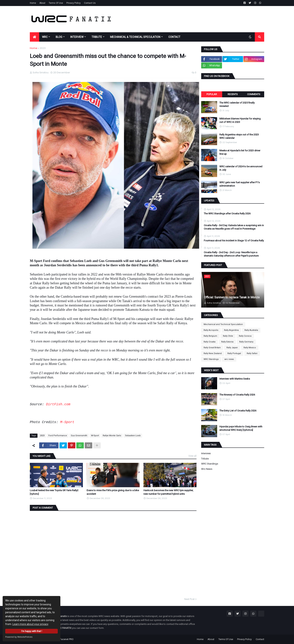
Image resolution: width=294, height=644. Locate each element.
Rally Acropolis (211, 330)
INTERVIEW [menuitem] (77, 37)
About (42, 3)
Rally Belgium (210, 336)
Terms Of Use (56, 3)
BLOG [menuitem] (59, 37)
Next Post (189, 599)
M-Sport (67, 422)
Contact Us (90, 3)
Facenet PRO (67, 639)
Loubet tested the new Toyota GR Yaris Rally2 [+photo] (54, 492)
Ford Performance (58, 436)
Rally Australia (251, 330)
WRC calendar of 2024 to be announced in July (241, 168)
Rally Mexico (250, 348)
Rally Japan (232, 348)
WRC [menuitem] (45, 37)
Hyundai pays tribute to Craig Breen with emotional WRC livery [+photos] (241, 428)
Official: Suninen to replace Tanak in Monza (232, 297)
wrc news (229, 359)
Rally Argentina (231, 330)
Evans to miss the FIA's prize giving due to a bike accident (113, 492)
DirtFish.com (58, 404)
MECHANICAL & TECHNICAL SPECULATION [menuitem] (135, 37)
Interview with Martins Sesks (235, 379)
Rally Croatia (210, 342)
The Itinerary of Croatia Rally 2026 (237, 395)
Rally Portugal (234, 353)
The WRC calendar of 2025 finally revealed (237, 104)
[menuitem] (34, 37)
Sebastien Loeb (133, 436)
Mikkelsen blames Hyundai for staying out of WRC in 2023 (240, 120)
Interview (206, 453)
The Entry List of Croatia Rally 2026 (238, 411)
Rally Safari (252, 353)
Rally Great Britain (212, 348)
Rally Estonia (227, 342)
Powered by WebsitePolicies (19, 637)
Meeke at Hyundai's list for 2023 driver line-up (240, 152)
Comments (254, 94)
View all (192, 456)
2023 (43, 48)
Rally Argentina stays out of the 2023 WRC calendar (239, 136)
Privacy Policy (73, 3)
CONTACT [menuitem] (174, 37)
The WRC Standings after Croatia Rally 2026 (227, 214)
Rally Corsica (245, 336)
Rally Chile (228, 336)
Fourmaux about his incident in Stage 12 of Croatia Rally (234, 241)
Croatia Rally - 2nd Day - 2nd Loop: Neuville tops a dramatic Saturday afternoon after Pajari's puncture (231, 254)
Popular (212, 94)
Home (33, 3)
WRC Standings (211, 359)
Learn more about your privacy (30, 624)
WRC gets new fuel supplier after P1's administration (240, 184)
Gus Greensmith (79, 436)
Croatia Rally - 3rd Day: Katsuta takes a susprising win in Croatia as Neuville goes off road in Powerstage (234, 227)
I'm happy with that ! (32, 631)
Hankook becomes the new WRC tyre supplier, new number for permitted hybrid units (168, 492)
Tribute (205, 459)
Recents (233, 94)
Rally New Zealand (213, 353)
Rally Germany (246, 342)
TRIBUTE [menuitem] (97, 37)
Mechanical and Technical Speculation (223, 324)
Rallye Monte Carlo (112, 436)
